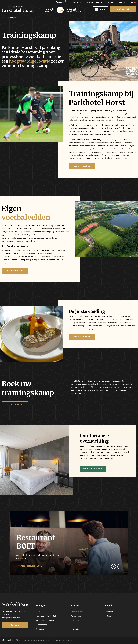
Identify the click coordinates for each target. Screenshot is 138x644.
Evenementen (41, 625)
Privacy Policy (50, 640)
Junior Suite (75, 620)
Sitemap (58, 640)
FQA (63, 640)
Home (4, 18)
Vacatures (61, 2)
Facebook (109, 612)
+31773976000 (76, 2)
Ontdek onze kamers (102, 469)
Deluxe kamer (76, 616)
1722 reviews (77, 11)
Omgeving (40, 629)
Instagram (109, 616)
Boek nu (15, 625)
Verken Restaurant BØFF (30, 575)
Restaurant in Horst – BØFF (47, 616)
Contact (122, 2)
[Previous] (113, 575)
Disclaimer (41, 640)
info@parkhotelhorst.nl (94, 2)
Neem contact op (91, 166)
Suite (73, 625)
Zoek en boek (123, 9)
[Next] (120, 575)
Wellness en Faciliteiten (45, 620)
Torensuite (75, 629)
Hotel (38, 612)
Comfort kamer (77, 612)
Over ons (111, 2)
